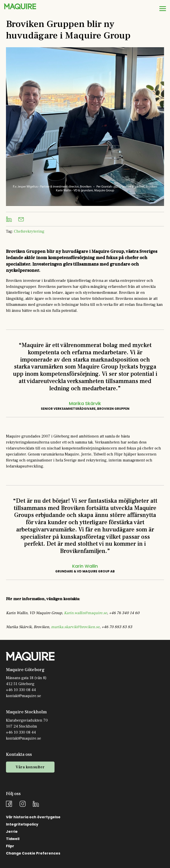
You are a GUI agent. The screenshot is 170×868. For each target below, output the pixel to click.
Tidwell (13, 839)
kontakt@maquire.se (24, 696)
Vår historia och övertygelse (33, 817)
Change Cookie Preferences (33, 853)
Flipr (10, 846)
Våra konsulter (30, 767)
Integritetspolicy (22, 824)
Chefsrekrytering (29, 231)
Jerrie (12, 832)
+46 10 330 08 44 (21, 690)
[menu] (163, 8)
